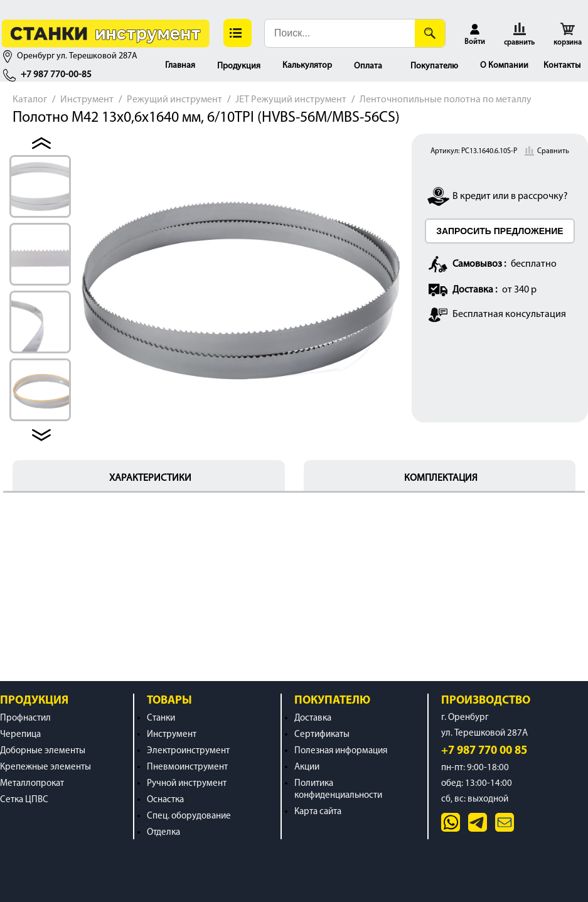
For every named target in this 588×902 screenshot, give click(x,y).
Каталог (30, 100)
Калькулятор (307, 66)
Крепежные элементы (45, 767)
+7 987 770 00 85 (484, 751)
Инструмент (87, 100)
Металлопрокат (32, 784)
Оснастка (165, 800)
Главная (180, 66)
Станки (161, 718)
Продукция (239, 66)
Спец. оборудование (189, 816)
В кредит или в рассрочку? (510, 196)
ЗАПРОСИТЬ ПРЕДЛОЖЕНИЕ (500, 231)
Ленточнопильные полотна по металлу (446, 100)
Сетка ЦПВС (24, 800)
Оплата (368, 66)
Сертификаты (322, 735)
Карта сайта (318, 812)
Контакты (562, 66)
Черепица (20, 735)
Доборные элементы (43, 751)
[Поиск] (430, 33)
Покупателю (434, 66)
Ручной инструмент (187, 784)
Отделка (163, 833)
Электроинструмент (188, 751)
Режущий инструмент (174, 100)
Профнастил (25, 718)
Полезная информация (341, 751)
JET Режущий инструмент (291, 100)
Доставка (313, 718)
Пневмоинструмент (187, 767)
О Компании (504, 66)
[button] (238, 33)
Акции (307, 767)
